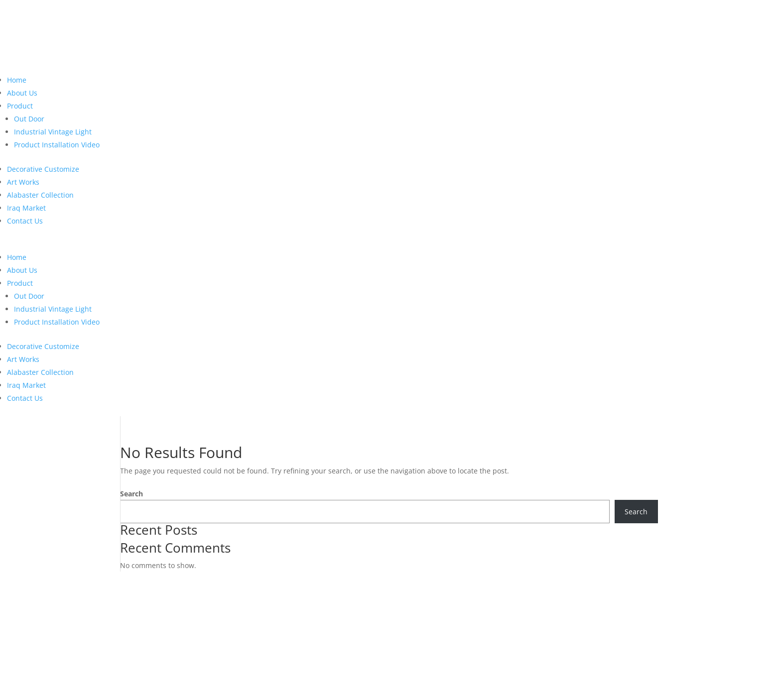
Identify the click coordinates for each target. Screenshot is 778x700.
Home (17, 80)
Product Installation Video (57, 145)
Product (20, 106)
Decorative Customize (43, 169)
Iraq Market (26, 208)
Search (131, 494)
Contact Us (25, 221)
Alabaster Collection (40, 195)
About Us (22, 93)
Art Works (23, 182)
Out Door (29, 119)
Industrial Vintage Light (53, 132)
